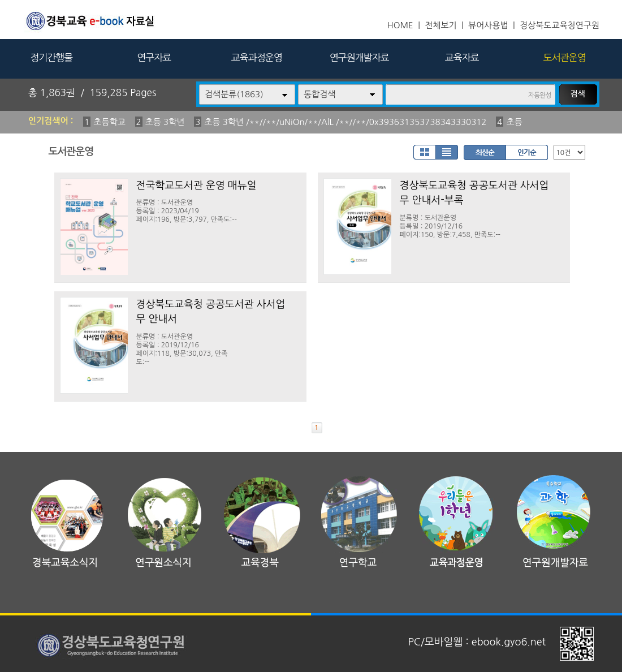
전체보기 (440, 25)
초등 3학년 (165, 122)
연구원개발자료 (359, 57)
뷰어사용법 (488, 25)
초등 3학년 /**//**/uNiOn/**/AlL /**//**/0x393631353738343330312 (345, 122)
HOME (400, 25)
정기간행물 (51, 57)
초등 (514, 122)
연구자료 (154, 57)
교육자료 (462, 57)
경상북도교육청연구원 (560, 25)
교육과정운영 (257, 57)
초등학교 (109, 122)
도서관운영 (565, 57)
